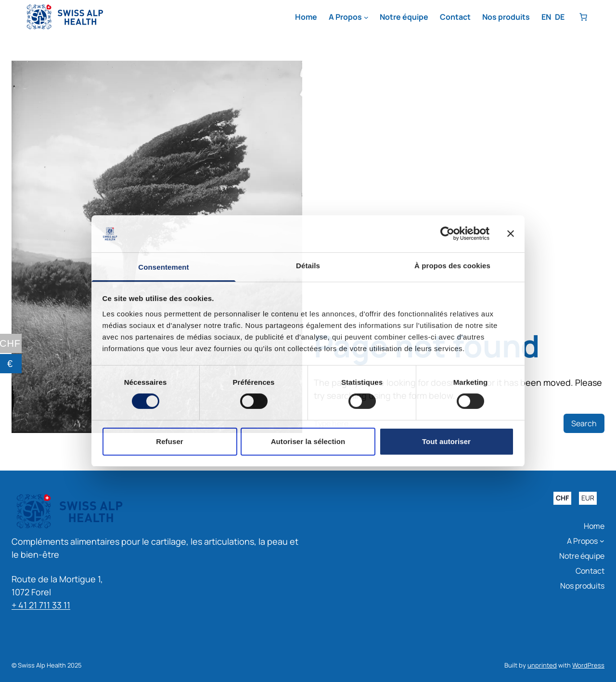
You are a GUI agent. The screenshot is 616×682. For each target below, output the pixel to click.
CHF (562, 498)
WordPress (588, 665)
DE (560, 17)
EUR (588, 498)
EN (546, 17)
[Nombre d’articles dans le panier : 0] (583, 17)
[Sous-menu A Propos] (366, 17)
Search (584, 423)
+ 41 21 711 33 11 (41, 605)
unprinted (542, 665)
